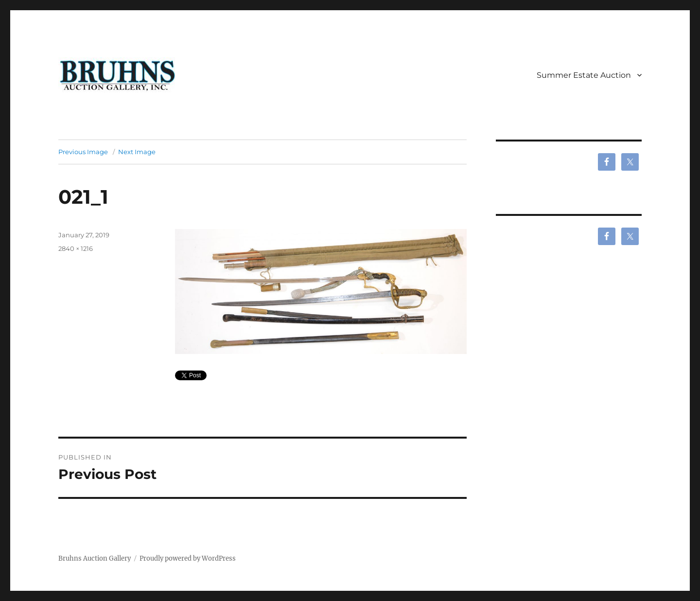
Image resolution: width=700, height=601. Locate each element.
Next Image (137, 152)
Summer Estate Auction (584, 75)
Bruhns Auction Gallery (95, 558)
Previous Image (83, 152)
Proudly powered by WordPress (188, 558)
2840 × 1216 (76, 248)
